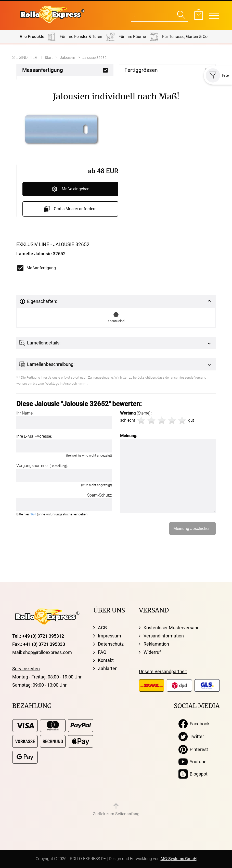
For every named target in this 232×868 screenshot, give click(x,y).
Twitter (191, 737)
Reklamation (156, 644)
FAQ (102, 652)
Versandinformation (164, 636)
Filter (218, 75)
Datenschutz (111, 644)
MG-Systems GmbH (179, 859)
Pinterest (193, 750)
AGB (102, 628)
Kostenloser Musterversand (172, 628)
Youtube (192, 762)
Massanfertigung (43, 70)
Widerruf (152, 652)
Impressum (109, 636)
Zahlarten (108, 668)
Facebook (194, 724)
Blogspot (193, 774)
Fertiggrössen (141, 70)
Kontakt (106, 660)
